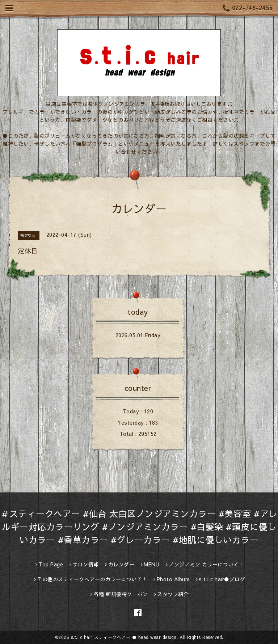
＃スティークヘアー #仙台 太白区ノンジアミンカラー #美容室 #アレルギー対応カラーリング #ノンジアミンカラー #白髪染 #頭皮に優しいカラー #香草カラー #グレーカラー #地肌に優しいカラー (139, 527)
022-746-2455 (248, 8)
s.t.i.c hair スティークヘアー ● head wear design (124, 637)
